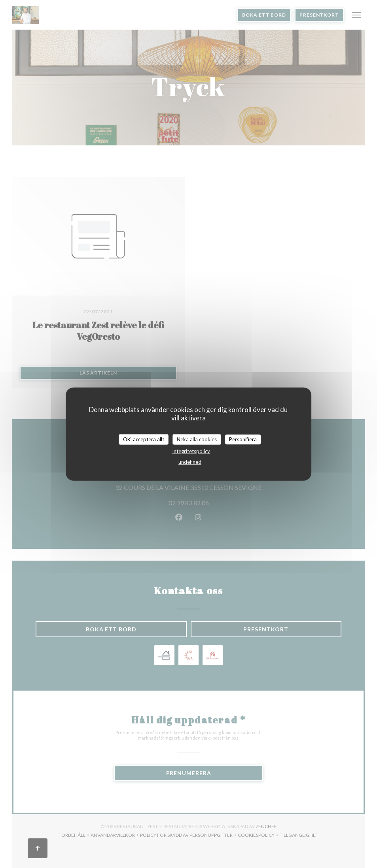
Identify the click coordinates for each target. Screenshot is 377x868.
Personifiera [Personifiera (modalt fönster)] (243, 439)
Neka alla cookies (197, 439)
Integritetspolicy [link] (191, 451)
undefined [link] (190, 462)
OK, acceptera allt (144, 439)
